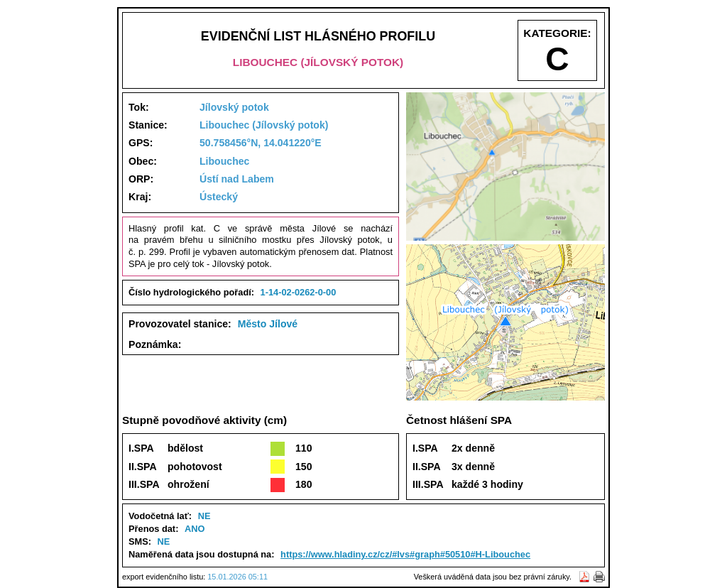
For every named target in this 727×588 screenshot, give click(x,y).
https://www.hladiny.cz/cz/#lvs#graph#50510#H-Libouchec (405, 554)
